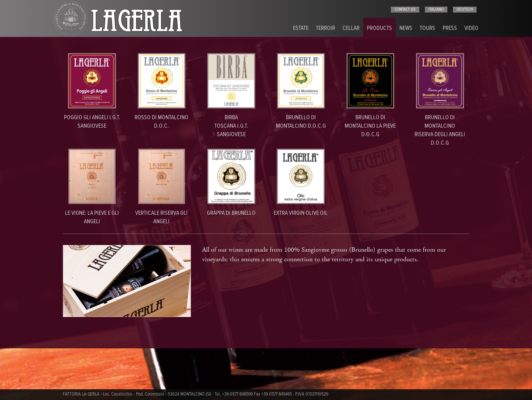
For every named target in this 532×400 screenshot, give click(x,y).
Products (379, 28)
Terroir (325, 28)
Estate (301, 28)
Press (450, 28)
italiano (436, 10)
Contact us (405, 10)
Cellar (351, 28)
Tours (427, 28)
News (406, 28)
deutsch (465, 10)
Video (471, 28)
